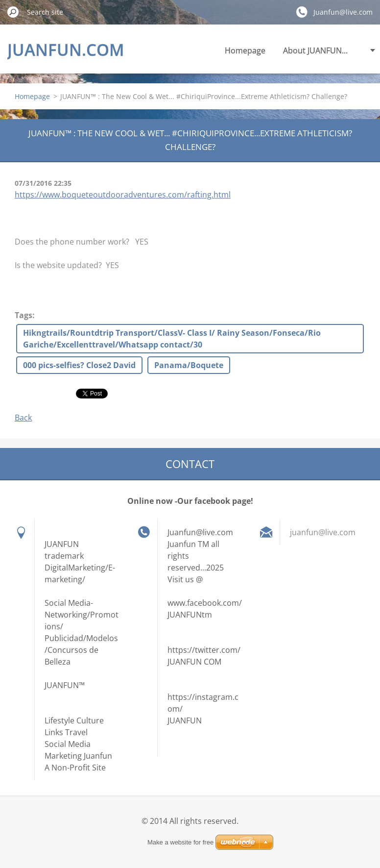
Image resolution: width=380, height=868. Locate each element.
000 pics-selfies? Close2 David (79, 365)
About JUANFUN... (315, 50)
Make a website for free (180, 842)
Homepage (245, 50)
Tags (24, 315)
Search (13, 12)
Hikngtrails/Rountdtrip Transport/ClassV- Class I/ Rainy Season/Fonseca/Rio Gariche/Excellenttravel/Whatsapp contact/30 (172, 339)
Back (23, 418)
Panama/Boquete (189, 365)
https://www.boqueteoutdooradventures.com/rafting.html (123, 195)
